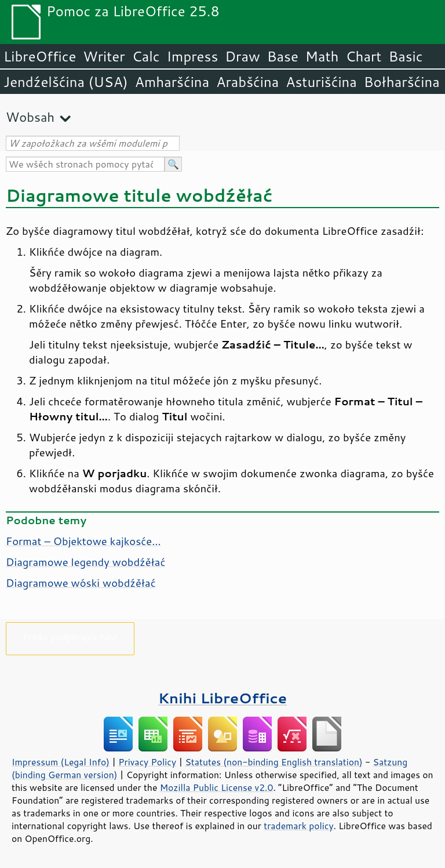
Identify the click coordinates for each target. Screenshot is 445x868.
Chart (363, 56)
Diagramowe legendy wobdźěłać (85, 562)
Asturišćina (321, 82)
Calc (146, 56)
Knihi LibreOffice (222, 698)
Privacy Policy (147, 762)
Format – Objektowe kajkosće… (83, 541)
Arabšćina (247, 82)
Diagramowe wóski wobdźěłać (81, 583)
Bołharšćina (402, 82)
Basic (405, 56)
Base (283, 56)
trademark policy (298, 826)
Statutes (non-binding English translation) (273, 762)
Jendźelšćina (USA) (66, 82)
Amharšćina (172, 82)
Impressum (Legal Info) (61, 762)
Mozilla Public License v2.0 (217, 787)
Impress (193, 56)
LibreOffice (40, 56)
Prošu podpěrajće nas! (70, 636)
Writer (104, 56)
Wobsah (30, 117)
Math (322, 56)
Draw (242, 56)
